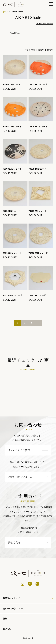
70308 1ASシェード (13, 169)
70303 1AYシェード (13, 127)
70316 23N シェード (39, 253)
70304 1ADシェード (39, 127)
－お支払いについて (28, 528)
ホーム (6, 12)
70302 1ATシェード (38, 84)
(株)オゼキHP (28, 638)
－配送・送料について (28, 532)
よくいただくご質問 (28, 450)
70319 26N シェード (13, 295)
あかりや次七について (28, 608)
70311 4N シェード (39, 211)
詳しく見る (28, 543)
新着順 (50, 50)
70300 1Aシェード (13, 84)
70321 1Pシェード (38, 295)
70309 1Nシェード (38, 169)
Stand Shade (15, 33)
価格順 (41, 50)
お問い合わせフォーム (28, 477)
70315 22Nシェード (13, 253)
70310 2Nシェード (13, 211)
